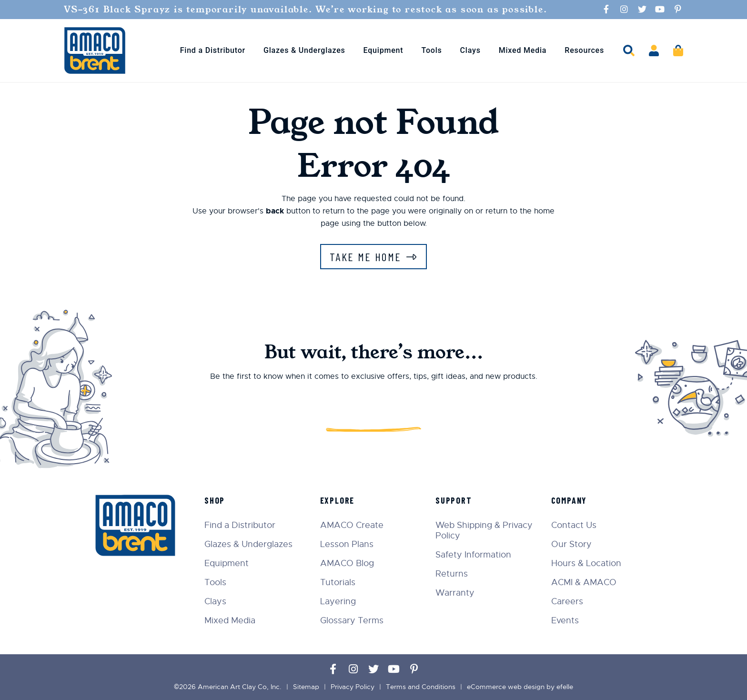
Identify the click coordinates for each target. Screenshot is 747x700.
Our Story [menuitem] (571, 544)
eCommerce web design (506, 687)
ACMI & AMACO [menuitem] (584, 582)
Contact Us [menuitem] (574, 525)
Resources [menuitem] (584, 50)
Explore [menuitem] (338, 500)
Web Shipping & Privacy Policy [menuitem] (484, 530)
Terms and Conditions (421, 687)
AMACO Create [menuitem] (352, 525)
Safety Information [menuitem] (473, 555)
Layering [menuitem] (338, 601)
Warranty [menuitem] (455, 593)
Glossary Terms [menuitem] (352, 620)
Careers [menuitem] (567, 601)
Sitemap (306, 687)
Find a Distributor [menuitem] (213, 50)
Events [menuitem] (565, 620)
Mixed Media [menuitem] (523, 50)
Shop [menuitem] (215, 500)
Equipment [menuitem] (384, 50)
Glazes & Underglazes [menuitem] (304, 50)
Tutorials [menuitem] (338, 582)
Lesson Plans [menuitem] (347, 544)
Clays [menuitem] (470, 50)
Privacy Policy (353, 687)
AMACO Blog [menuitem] (347, 563)
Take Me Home (366, 257)
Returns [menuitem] (452, 574)
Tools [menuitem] (431, 50)
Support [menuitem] (454, 500)
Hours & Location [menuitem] (586, 563)
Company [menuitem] (569, 500)
